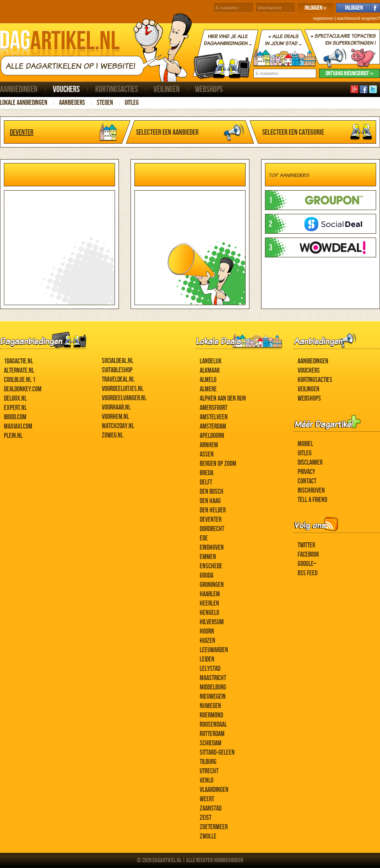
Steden (105, 103)
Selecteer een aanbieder (167, 132)
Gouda (207, 575)
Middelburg (213, 687)
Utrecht (209, 771)
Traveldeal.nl (118, 379)
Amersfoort (214, 408)
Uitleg (132, 103)
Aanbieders (72, 103)
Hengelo (209, 613)
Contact (307, 481)
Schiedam (211, 743)
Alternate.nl (19, 371)
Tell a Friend (312, 500)
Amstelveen (214, 417)
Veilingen (166, 89)
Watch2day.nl (118, 426)
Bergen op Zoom (218, 464)
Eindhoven (212, 548)
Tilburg (208, 762)
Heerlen (209, 603)
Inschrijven (311, 490)
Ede (204, 538)
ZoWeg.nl (112, 435)
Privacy (306, 472)
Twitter (306, 545)
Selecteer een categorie (293, 132)
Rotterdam (212, 734)
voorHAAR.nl (116, 407)
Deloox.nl (15, 398)
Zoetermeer (214, 827)
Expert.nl (15, 408)
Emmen (208, 557)
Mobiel (305, 444)
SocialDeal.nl (118, 361)
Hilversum (212, 622)
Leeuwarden (214, 650)
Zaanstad (211, 808)
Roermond (211, 715)
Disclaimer (310, 463)
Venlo (207, 780)
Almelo (208, 380)
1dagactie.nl (18, 361)
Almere (208, 389)
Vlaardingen (214, 790)
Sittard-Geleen (217, 753)
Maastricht (213, 678)
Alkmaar (210, 371)
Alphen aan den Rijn (223, 398)
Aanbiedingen (19, 89)
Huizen (207, 641)
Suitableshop (117, 370)
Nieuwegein (213, 697)
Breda (207, 473)
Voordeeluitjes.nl (123, 389)
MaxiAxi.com (18, 426)
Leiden (207, 659)
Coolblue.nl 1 (20, 380)
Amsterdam (213, 426)
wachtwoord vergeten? (358, 18)
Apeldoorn (212, 436)
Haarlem (210, 594)
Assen (207, 454)
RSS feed (308, 573)
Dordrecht (212, 529)
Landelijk (211, 361)
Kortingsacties (117, 89)
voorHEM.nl (115, 417)
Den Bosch (212, 492)
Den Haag (210, 501)
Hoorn (207, 631)
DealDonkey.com (23, 389)
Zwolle (208, 836)
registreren (323, 18)
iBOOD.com (15, 417)
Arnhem (209, 445)
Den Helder (213, 510)
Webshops (209, 89)
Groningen (212, 585)
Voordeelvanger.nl (124, 398)
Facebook (308, 555)
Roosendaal (213, 725)
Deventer (22, 132)
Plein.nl (13, 436)
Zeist (206, 818)
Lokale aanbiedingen (24, 103)
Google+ (307, 564)
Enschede (211, 566)
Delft (206, 482)
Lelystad (210, 669)
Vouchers (66, 89)
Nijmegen (210, 706)
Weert (207, 799)
